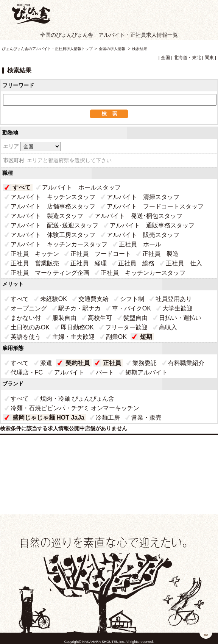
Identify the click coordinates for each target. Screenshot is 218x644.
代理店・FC (27, 372)
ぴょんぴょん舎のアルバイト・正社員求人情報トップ (47, 49)
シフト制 (132, 299)
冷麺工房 (108, 418)
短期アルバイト (146, 372)
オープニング (29, 308)
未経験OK (54, 299)
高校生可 (100, 318)
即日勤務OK (77, 327)
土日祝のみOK (30, 327)
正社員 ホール (140, 244)
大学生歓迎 (178, 308)
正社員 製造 (160, 254)
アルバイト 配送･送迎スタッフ (54, 225)
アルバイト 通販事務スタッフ (152, 225)
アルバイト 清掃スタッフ (143, 197)
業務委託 (145, 363)
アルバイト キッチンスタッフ (53, 197)
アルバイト (69, 372)
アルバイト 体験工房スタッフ (53, 235)
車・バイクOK (132, 308)
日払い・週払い (180, 318)
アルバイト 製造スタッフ (47, 216)
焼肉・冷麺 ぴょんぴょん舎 (77, 399)
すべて (22, 187)
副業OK (116, 337)
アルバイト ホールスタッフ (81, 187)
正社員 (112, 363)
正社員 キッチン (35, 254)
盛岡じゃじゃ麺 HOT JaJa (48, 418)
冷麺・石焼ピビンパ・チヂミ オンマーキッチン (75, 408)
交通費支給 (93, 299)
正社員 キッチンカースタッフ (143, 273)
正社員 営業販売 (35, 263)
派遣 (46, 363)
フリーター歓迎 (126, 327)
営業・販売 (146, 418)
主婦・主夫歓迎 (73, 337)
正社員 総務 (136, 263)
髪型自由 (135, 318)
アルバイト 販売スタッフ (143, 235)
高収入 (168, 327)
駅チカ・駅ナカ (79, 308)
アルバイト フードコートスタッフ (155, 206)
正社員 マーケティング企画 (50, 273)
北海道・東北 (187, 58)
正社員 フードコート (101, 254)
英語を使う (26, 337)
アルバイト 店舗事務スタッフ (53, 206)
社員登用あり (174, 299)
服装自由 (64, 318)
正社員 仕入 (184, 263)
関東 (209, 58)
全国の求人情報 (113, 49)
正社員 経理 (89, 263)
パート (105, 372)
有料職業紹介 (186, 363)
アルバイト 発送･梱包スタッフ (139, 216)
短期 (146, 337)
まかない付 (26, 318)
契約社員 (78, 363)
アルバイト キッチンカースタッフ (59, 244)
